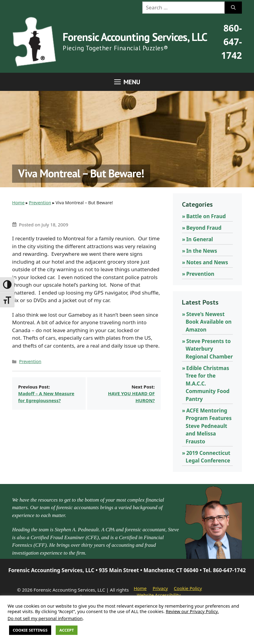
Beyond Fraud (204, 228)
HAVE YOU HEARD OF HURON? (132, 397)
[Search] (233, 8)
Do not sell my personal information (45, 618)
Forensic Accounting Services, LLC (135, 37)
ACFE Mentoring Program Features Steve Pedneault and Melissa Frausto (209, 426)
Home (18, 203)
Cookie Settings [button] (30, 630)
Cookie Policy (188, 588)
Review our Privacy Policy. (192, 611)
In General (200, 239)
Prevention (40, 203)
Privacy (160, 588)
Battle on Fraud (206, 216)
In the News (202, 251)
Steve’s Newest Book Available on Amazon (209, 322)
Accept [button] (67, 630)
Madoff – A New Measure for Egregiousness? (46, 397)
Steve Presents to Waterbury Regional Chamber (209, 349)
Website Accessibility (159, 595)
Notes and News (207, 262)
